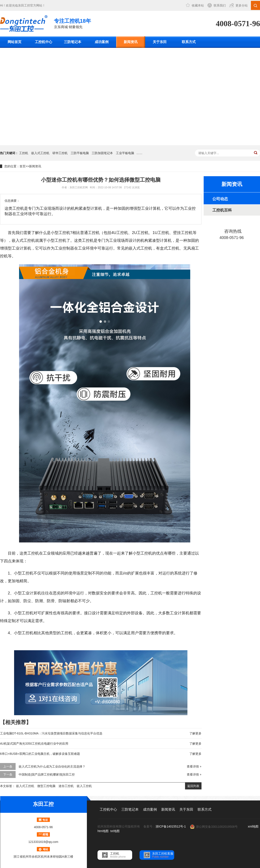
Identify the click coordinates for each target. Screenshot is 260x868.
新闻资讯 (131, 42)
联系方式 (189, 42)
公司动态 (220, 199)
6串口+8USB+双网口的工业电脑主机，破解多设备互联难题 (40, 754)
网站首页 (15, 42)
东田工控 (24, 5)
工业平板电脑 (125, 153)
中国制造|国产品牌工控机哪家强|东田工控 (47, 774)
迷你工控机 (66, 786)
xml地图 (253, 826)
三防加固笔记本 (102, 153)
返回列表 (193, 786)
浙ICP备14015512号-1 (171, 826)
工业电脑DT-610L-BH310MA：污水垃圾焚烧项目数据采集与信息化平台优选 (51, 733)
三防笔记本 (73, 42)
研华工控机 (60, 153)
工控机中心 (44, 42)
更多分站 (242, 5)
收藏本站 (198, 5)
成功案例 (102, 42)
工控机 (24, 153)
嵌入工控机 (84, 786)
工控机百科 (222, 210)
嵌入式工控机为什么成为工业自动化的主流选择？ (52, 766)
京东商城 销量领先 (72, 23)
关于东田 (160, 42)
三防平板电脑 (80, 153)
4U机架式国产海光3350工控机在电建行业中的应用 (34, 744)
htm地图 (103, 831)
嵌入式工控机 (40, 153)
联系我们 (220, 5)
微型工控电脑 (46, 786)
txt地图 (115, 831)
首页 (23, 166)
